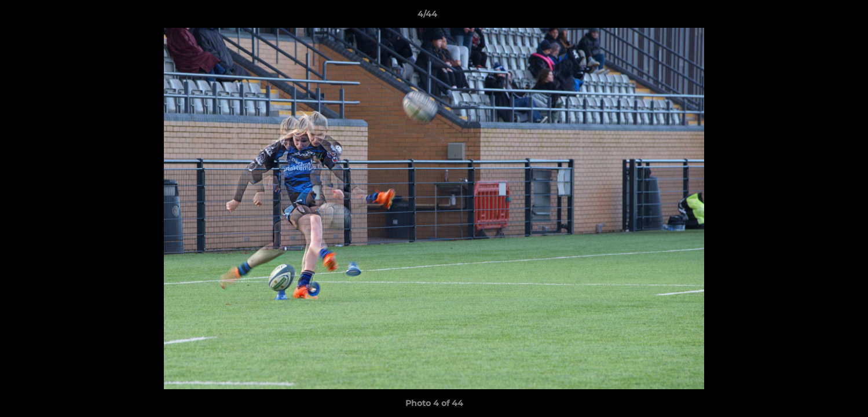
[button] (819, 17)
